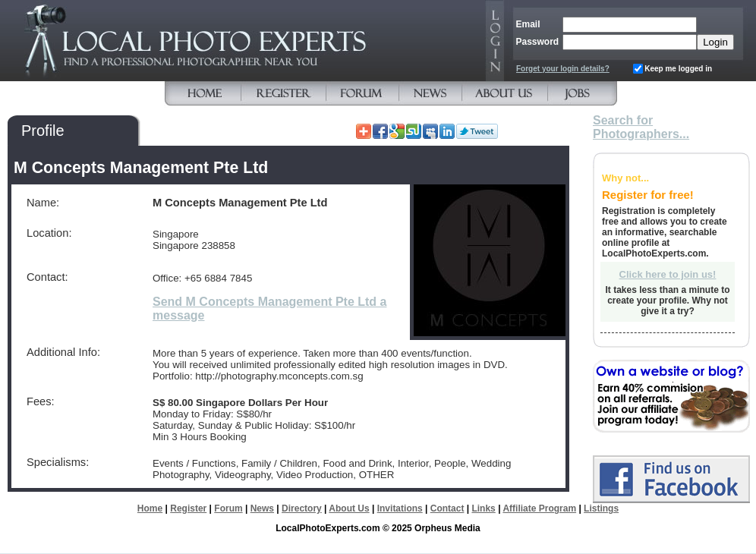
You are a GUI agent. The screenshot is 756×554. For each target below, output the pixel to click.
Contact (447, 508)
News (262, 508)
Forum (228, 508)
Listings (601, 508)
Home (150, 508)
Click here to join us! (668, 274)
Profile (43, 131)
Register (188, 508)
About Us (349, 508)
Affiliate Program (539, 508)
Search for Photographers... (641, 127)
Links (483, 508)
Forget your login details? (563, 69)
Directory (302, 508)
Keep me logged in (678, 69)
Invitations (400, 508)
